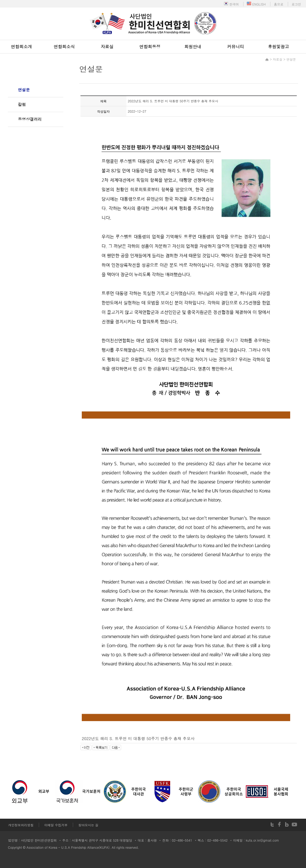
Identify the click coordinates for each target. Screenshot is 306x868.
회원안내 (193, 47)
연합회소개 (21, 47)
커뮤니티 (236, 47)
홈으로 (279, 4)
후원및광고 (279, 47)
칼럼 (22, 104)
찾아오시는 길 (88, 825)
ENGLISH (256, 4)
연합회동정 (150, 47)
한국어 (231, 4)
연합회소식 (64, 47)
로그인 (296, 4)
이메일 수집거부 (56, 825)
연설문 (24, 90)
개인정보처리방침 (21, 825)
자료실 (107, 47)
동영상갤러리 (30, 119)
